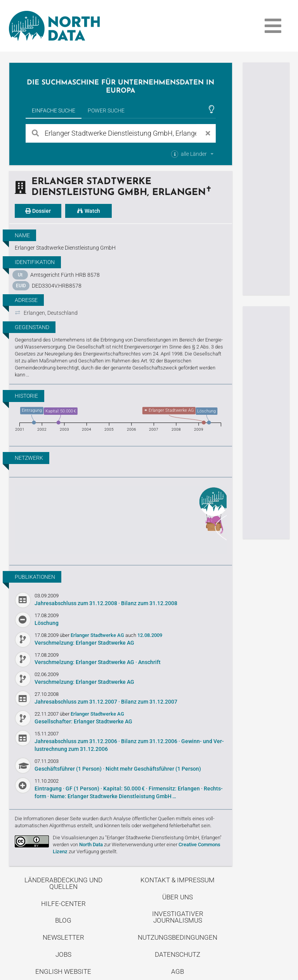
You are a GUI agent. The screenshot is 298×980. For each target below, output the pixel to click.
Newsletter (63, 937)
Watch (88, 211)
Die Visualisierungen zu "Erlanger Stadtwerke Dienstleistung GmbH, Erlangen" (137, 838)
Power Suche (106, 110)
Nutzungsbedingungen (178, 937)
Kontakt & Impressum (178, 880)
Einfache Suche (54, 110)
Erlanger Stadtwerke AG (98, 635)
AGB (178, 971)
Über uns (178, 897)
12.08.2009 (150, 635)
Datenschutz (178, 954)
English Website (63, 971)
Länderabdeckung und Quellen (63, 883)
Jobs (63, 954)
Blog (63, 920)
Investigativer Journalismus (178, 917)
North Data (91, 845)
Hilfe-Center (63, 904)
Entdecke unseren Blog (121, 520)
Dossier (38, 211)
